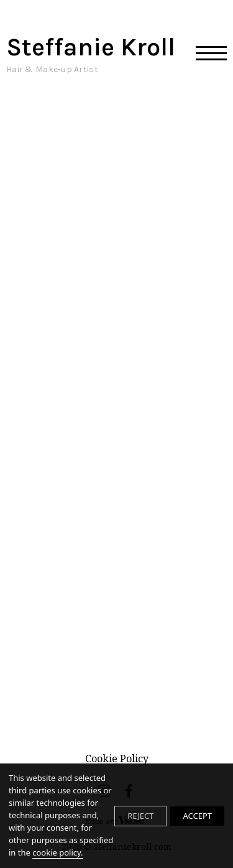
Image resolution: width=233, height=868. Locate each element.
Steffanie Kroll (91, 54)
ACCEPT (197, 816)
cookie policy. (57, 852)
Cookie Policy (117, 758)
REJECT (140, 816)
